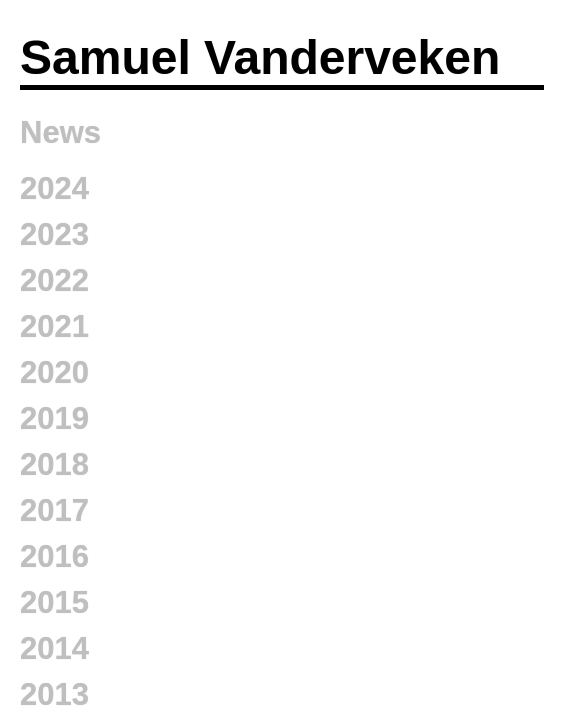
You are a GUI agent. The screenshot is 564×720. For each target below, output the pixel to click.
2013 (54, 694)
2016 (54, 556)
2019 (54, 418)
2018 (54, 464)
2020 (54, 372)
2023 (54, 234)
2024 (54, 188)
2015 (54, 602)
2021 (54, 326)
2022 (54, 280)
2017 (54, 510)
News (60, 132)
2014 (54, 648)
